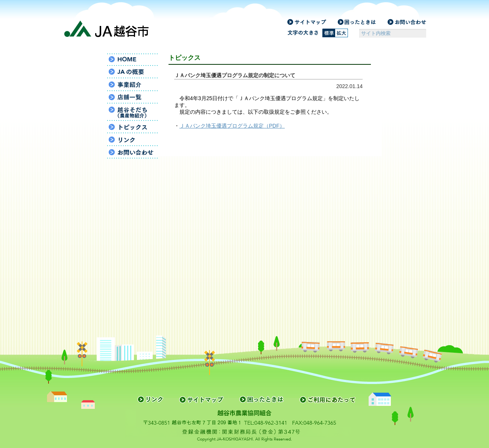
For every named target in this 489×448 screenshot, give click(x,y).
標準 (329, 33)
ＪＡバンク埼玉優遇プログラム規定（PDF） (232, 126)
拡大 (342, 33)
